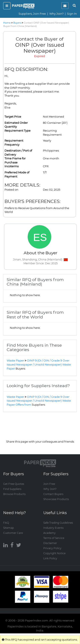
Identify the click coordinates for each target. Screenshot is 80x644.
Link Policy (50, 558)
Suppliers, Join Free (32, 14)
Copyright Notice (54, 553)
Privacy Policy (52, 548)
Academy (49, 533)
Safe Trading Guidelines (58, 523)
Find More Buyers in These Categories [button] (34, 347)
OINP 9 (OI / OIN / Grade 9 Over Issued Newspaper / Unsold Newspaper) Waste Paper (39, 364)
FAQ (6, 523)
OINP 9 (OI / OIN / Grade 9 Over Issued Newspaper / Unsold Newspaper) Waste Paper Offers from (39, 401)
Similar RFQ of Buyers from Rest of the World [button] (35, 314)
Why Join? (56, 14)
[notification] (65, 6)
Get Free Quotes (14, 484)
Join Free (49, 484)
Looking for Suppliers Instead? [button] (38, 386)
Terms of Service (54, 538)
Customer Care (13, 533)
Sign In (72, 14)
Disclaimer (50, 543)
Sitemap (9, 528)
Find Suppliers (12, 489)
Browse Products (14, 494)
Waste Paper (15, 360)
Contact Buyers (53, 494)
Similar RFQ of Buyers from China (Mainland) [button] (35, 282)
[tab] (40, 282)
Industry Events (53, 528)
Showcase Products (56, 499)
